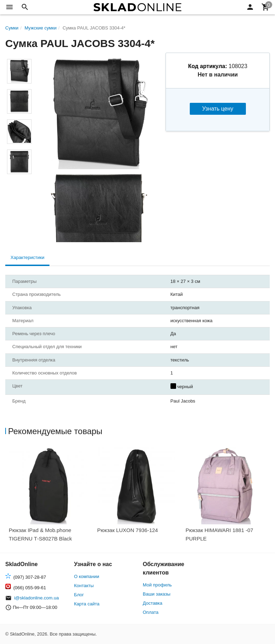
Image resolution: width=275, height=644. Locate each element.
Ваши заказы (157, 594)
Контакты (84, 586)
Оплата (151, 612)
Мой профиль (157, 585)
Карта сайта (87, 604)
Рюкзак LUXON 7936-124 (128, 530)
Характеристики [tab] (27, 257)
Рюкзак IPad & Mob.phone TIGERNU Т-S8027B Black (40, 534)
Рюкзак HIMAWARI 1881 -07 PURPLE (219, 534)
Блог (79, 595)
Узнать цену (218, 109)
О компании (87, 576)
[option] (49, 497)
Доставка (153, 603)
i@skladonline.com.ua (36, 598)
